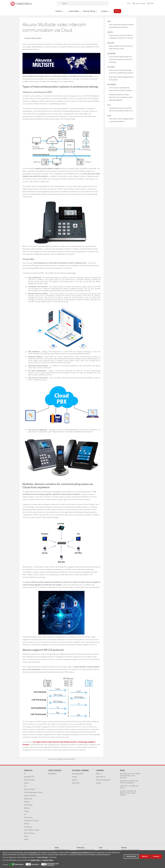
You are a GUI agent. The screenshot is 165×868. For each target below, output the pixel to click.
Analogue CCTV (29, 777)
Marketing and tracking (53, 864)
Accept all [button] (156, 856)
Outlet (26, 839)
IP (25, 774)
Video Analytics (29, 780)
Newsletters (52, 774)
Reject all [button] (145, 856)
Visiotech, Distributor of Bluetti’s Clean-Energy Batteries (128, 793)
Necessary (19, 864)
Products (28, 770)
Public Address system (32, 830)
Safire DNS (76, 783)
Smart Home (28, 817)
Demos (74, 777)
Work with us (100, 777)
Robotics (27, 808)
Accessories (28, 827)
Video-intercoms (30, 796)
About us (99, 774)
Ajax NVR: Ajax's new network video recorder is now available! (130, 776)
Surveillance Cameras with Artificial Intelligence (129, 782)
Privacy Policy (48, 860)
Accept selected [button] (131, 856)
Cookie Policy (35, 860)
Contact (99, 783)
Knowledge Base (78, 774)
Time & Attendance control (33, 792)
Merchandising (29, 833)
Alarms (26, 783)
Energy (26, 811)
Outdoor (27, 824)
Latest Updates (55, 770)
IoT (25, 814)
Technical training (80, 770)
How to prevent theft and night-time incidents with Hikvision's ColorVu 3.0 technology (121, 59)
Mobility (27, 802)
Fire (25, 786)
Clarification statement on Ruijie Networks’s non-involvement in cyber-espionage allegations (121, 97)
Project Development (103, 780)
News (122, 770)
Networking (28, 799)
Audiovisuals (28, 805)
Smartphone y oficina (31, 820)
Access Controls (29, 789)
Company (100, 770)
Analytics (35, 864)
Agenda (75, 780)
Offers (26, 836)
